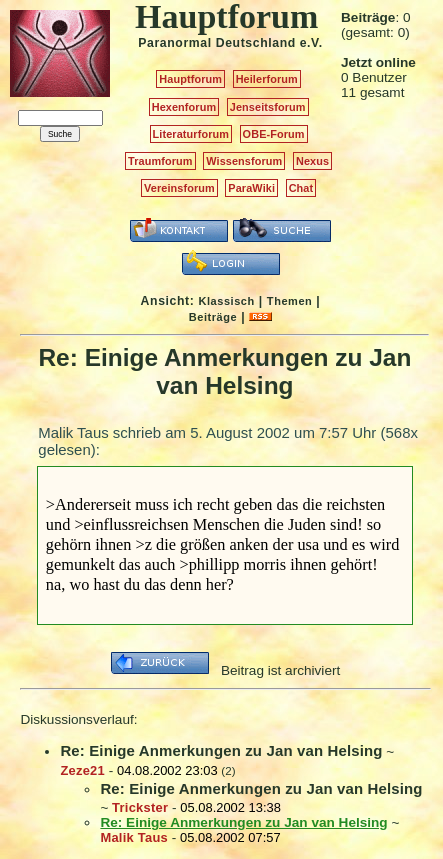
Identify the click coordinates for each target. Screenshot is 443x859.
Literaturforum (191, 134)
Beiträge (213, 317)
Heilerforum (267, 79)
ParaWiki (251, 188)
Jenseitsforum (268, 107)
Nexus (312, 161)
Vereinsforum (179, 188)
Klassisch (226, 301)
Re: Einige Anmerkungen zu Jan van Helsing (221, 750)
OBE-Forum (274, 134)
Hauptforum (190, 79)
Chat (301, 188)
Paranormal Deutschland (217, 43)
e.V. (311, 43)
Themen (289, 301)
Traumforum (160, 161)
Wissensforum (244, 161)
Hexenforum (184, 107)
